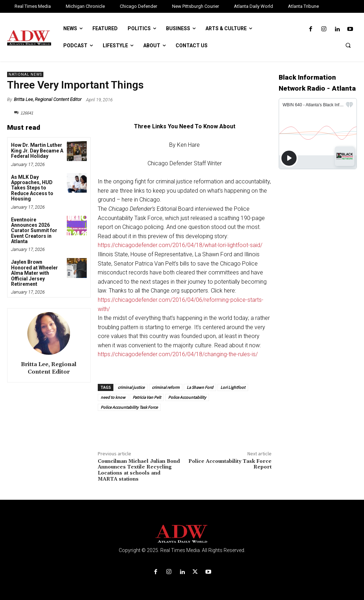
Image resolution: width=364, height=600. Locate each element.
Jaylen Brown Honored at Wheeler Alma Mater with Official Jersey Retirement (34, 273)
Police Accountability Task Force (129, 407)
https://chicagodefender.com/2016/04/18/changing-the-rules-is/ (178, 354)
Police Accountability (187, 397)
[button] (348, 45)
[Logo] (182, 534)
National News (25, 74)
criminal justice (131, 387)
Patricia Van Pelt (147, 397)
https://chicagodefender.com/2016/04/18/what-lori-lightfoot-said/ (180, 245)
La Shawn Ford (200, 387)
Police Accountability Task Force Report (230, 464)
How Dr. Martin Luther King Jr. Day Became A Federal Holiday (37, 151)
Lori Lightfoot (233, 387)
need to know (113, 397)
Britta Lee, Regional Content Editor (48, 99)
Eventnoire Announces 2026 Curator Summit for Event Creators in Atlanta (34, 231)
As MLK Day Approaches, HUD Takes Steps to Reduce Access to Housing (32, 188)
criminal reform (166, 387)
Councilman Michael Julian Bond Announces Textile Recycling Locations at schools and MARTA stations (139, 470)
